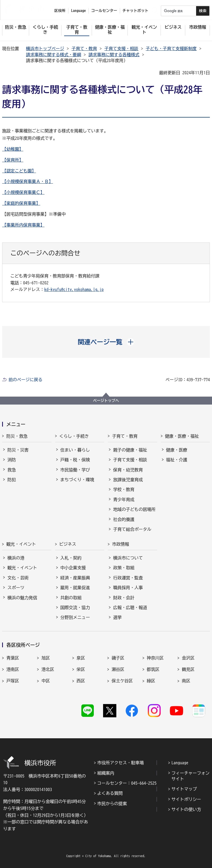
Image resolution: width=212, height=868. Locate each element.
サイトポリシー (186, 799)
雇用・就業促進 (75, 588)
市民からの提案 (112, 804)
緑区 (151, 681)
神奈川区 (155, 658)
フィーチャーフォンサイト (191, 776)
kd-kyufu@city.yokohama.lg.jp (74, 289)
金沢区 (188, 658)
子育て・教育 (84, 49)
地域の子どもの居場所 (134, 509)
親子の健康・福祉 (130, 450)
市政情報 (121, 544)
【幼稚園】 (13, 149)
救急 (12, 470)
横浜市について (128, 558)
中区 (46, 681)
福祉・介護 (177, 460)
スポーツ (16, 588)
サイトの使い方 (186, 809)
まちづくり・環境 (77, 480)
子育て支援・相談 (121, 49)
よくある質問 (110, 793)
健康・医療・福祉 (182, 436)
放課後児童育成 (128, 480)
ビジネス (68, 544)
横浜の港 (16, 558)
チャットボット (135, 11)
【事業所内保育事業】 (23, 225)
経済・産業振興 (75, 578)
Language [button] (78, 11)
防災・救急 (17, 436)
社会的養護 (124, 519)
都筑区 (153, 669)
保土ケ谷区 (122, 681)
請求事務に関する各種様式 (114, 55)
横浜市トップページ (45, 49)
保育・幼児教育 (128, 470)
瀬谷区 (118, 669)
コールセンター (104, 11)
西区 (81, 681)
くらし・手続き (74, 436)
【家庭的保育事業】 (21, 203)
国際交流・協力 (75, 607)
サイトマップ (184, 789)
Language (180, 763)
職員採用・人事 (128, 588)
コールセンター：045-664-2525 (127, 783)
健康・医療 (177, 450)
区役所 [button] (60, 11)
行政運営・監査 (128, 578)
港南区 (13, 669)
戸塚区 (13, 681)
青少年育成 (124, 500)
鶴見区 (188, 669)
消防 (12, 460)
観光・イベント (21, 544)
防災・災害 (18, 450)
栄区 (81, 669)
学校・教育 (124, 489)
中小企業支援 (73, 568)
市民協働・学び (75, 470)
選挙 (117, 617)
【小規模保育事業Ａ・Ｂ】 (28, 181)
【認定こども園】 (19, 171)
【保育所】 (13, 160)
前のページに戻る (25, 380)
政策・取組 (124, 568)
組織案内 (106, 773)
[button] (106, 342)
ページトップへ (106, 401)
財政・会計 (124, 598)
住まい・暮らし (75, 450)
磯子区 (118, 658)
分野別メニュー (75, 617)
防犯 (12, 480)
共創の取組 (71, 598)
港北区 (48, 669)
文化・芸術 (18, 578)
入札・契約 (71, 558)
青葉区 (13, 658)
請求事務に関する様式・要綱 (54, 55)
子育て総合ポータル (132, 529)
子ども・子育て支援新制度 (171, 49)
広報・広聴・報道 (130, 607)
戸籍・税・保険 (75, 460)
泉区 (81, 658)
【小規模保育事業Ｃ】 (23, 192)
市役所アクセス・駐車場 (121, 763)
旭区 (46, 658)
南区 (186, 681)
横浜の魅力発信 (22, 598)
